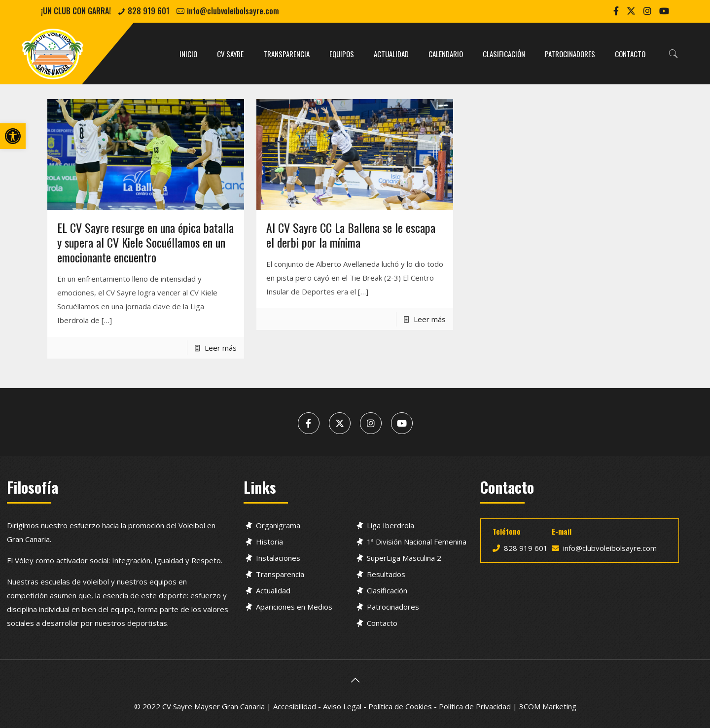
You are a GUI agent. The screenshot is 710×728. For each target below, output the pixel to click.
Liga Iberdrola (390, 525)
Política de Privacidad (475, 706)
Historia (269, 542)
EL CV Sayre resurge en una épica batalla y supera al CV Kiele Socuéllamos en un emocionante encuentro (145, 242)
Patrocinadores (393, 607)
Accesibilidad (295, 706)
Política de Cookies (400, 706)
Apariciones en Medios (294, 607)
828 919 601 (149, 11)
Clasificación (387, 590)
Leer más (221, 348)
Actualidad (273, 590)
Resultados (386, 574)
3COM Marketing (548, 706)
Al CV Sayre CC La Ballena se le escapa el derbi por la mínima (351, 235)
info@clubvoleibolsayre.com (233, 11)
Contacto (382, 623)
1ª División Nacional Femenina (417, 542)
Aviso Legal (342, 706)
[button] (13, 136)
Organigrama (278, 525)
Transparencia (280, 574)
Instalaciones (278, 558)
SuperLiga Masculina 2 (404, 558)
